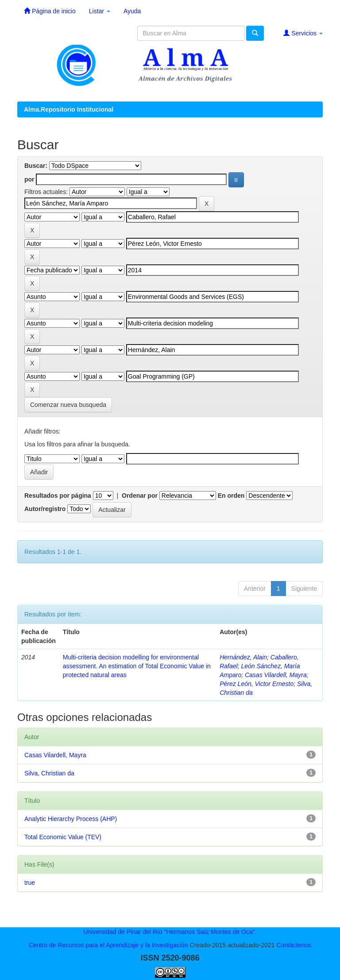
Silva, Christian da (49, 773)
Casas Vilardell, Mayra (276, 675)
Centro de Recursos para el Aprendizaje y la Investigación (108, 945)
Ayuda (132, 11)
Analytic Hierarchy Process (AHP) (71, 819)
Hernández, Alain (243, 657)
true (30, 883)
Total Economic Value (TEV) (63, 837)
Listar (100, 11)
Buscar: (36, 166)
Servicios (303, 33)
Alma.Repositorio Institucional (69, 109)
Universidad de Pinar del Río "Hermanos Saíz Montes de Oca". (170, 932)
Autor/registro (45, 509)
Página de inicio (50, 11)
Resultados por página (58, 496)
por (29, 179)
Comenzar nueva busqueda (68, 405)
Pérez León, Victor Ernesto (257, 684)
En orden (231, 496)
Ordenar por (140, 496)
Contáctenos (294, 945)
